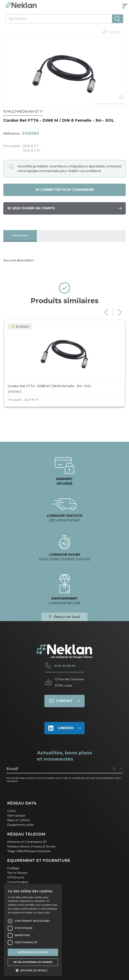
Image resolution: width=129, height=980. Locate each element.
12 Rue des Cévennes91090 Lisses (69, 682)
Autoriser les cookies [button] (33, 952)
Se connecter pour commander (65, 190)
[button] (33, 970)
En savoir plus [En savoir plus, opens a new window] (42, 913)
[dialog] (33, 930)
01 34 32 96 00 (65, 666)
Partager (112, 32)
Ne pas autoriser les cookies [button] (33, 962)
